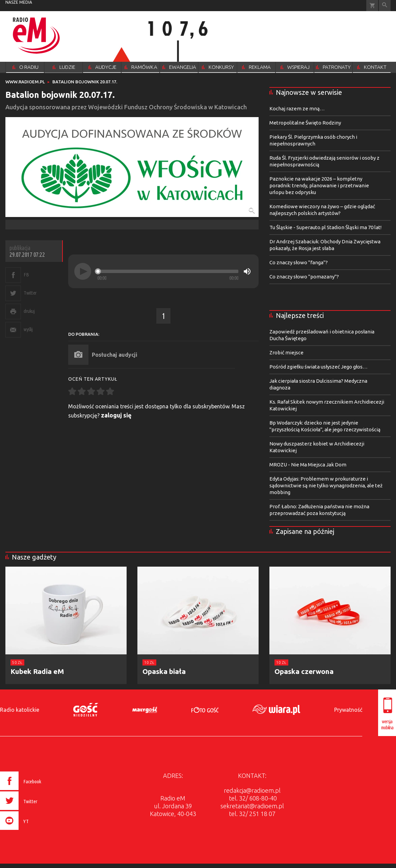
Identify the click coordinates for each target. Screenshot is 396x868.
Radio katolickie (20, 710)
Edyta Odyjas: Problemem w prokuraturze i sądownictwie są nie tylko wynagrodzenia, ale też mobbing (326, 485)
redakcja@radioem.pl (252, 790)
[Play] (83, 271)
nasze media (19, 2)
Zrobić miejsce (286, 352)
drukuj (29, 311)
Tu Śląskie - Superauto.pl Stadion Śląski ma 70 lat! (325, 227)
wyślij (28, 329)
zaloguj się (116, 415)
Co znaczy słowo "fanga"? (299, 262)
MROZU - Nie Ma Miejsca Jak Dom (308, 465)
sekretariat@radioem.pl (252, 806)
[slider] (168, 271)
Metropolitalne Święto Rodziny (305, 123)
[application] (163, 271)
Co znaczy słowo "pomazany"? (304, 277)
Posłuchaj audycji (115, 355)
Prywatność (348, 710)
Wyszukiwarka (385, 6)
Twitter (30, 293)
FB (26, 275)
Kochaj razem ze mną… (297, 109)
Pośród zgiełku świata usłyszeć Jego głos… (319, 367)
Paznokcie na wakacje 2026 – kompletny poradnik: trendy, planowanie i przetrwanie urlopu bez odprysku (319, 185)
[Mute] (247, 271)
